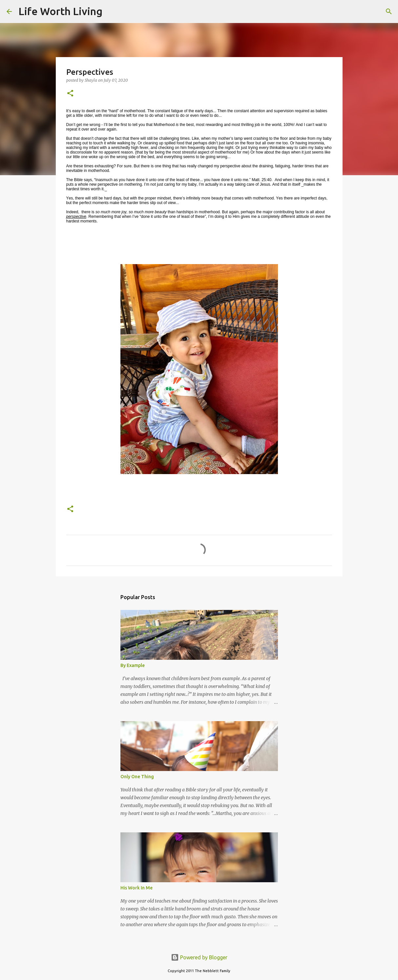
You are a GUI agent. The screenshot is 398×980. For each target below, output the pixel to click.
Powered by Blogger (199, 957)
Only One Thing (137, 777)
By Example (133, 665)
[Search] (112, 11)
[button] (70, 94)
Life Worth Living (60, 11)
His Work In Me (136, 888)
